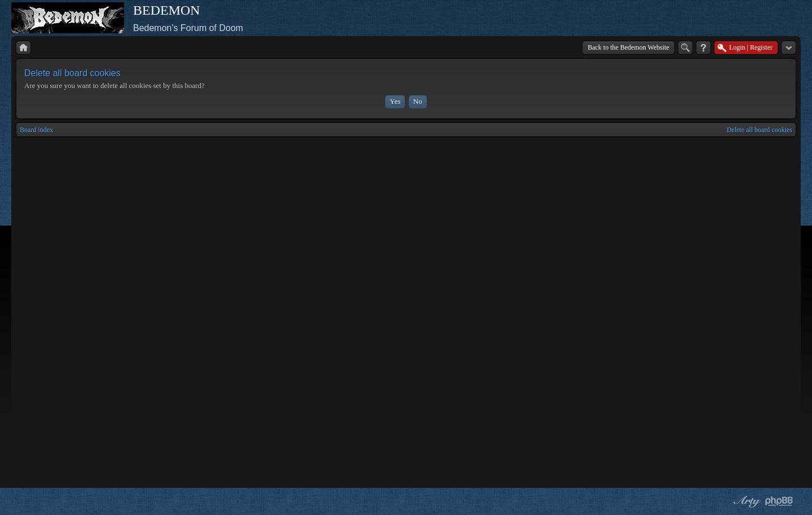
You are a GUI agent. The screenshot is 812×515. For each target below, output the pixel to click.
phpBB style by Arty (745, 501)
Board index (36, 130)
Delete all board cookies (760, 130)
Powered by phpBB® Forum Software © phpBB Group (779, 501)
